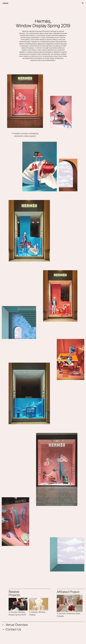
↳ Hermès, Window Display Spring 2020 (17, 613)
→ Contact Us (11, 629)
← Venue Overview (15, 625)
